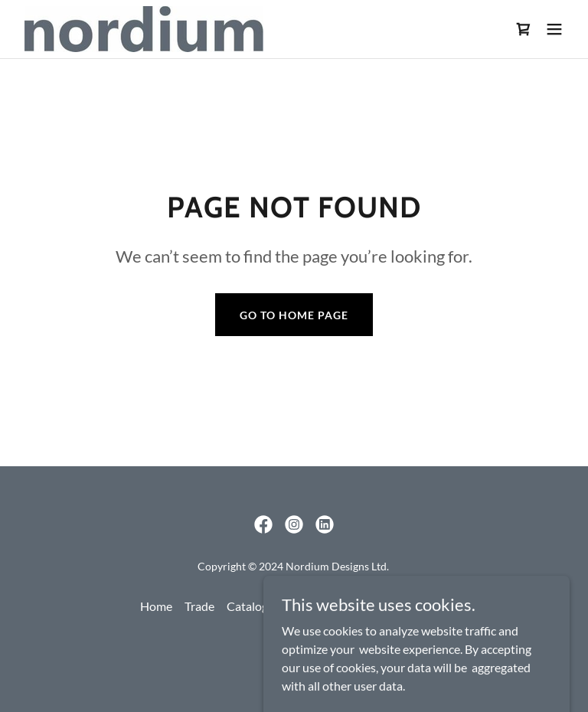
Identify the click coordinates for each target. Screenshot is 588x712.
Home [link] (156, 606)
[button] (554, 29)
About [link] (376, 606)
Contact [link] (426, 606)
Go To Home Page (294, 315)
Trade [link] (199, 606)
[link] (144, 29)
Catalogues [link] (256, 606)
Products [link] (323, 606)
